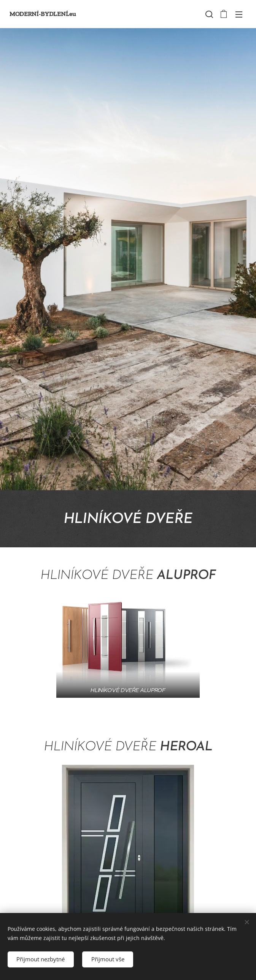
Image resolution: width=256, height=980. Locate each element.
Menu (239, 14)
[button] (208, 14)
